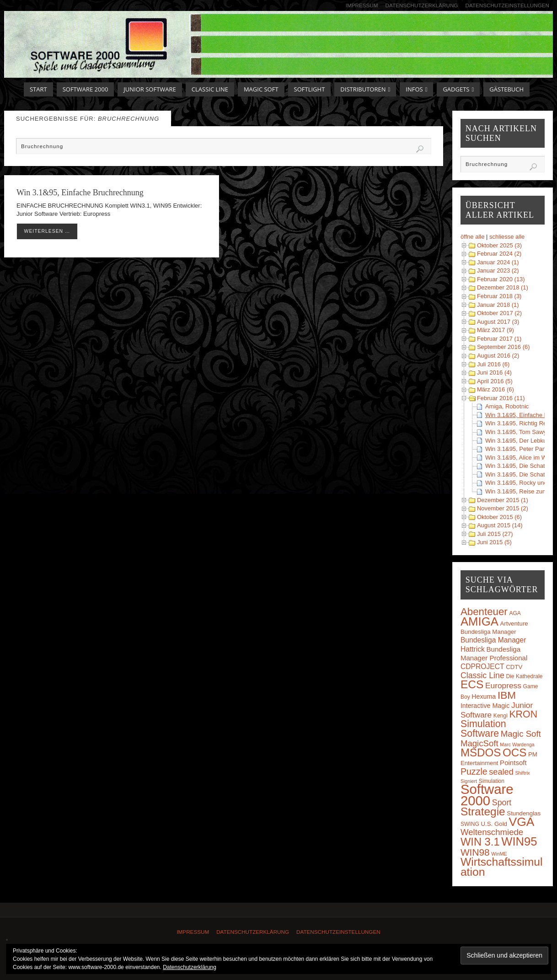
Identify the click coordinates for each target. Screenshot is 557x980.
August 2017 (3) (498, 322)
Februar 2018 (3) (499, 296)
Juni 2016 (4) (494, 372)
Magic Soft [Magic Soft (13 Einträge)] (521, 734)
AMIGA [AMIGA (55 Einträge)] (479, 621)
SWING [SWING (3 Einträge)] (470, 824)
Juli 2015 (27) (495, 534)
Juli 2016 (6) (493, 364)
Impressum (362, 5)
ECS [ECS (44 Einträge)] (472, 684)
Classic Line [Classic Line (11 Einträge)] (482, 675)
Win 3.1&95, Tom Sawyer (519, 432)
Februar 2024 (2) (499, 254)
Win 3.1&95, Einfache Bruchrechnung (80, 193)
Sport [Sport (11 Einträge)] (502, 803)
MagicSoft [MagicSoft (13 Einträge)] (479, 743)
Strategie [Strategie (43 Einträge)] (483, 811)
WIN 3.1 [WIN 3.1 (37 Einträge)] (480, 842)
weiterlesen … (47, 231)
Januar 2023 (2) (498, 270)
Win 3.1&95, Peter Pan (515, 449)
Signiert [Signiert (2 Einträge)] (469, 781)
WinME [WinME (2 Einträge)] (499, 854)
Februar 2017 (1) (499, 339)
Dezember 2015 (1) (503, 500)
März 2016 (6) (495, 389)
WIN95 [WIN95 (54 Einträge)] (519, 841)
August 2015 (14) (500, 525)
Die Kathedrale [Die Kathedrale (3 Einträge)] (524, 676)
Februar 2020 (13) (501, 279)
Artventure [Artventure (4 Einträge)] (514, 624)
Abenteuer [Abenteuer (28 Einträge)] (484, 612)
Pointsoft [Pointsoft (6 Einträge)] (513, 763)
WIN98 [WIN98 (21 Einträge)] (475, 852)
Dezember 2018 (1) (503, 287)
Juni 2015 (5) (494, 542)
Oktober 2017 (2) (499, 313)
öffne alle (473, 237)
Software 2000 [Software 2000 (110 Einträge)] (487, 795)
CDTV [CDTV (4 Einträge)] (514, 667)
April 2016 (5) (495, 381)
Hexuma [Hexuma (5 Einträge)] (484, 696)
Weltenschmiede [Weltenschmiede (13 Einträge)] (492, 832)
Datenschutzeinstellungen (507, 5)
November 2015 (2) (503, 508)
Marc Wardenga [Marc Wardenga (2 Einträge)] (517, 744)
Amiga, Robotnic (507, 406)
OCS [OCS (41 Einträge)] (514, 752)
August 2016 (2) (498, 356)
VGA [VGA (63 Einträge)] (522, 822)
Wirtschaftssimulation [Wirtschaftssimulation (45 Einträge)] (502, 867)
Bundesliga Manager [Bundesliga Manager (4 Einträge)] (488, 632)
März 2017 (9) (495, 330)
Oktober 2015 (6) (499, 517)
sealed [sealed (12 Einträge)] (501, 772)
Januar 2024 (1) (498, 262)
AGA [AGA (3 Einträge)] (515, 613)
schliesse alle (507, 237)
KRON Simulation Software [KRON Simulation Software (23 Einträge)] (499, 724)
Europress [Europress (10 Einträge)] (503, 685)
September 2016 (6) (503, 347)
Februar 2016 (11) (501, 398)
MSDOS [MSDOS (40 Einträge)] (481, 752)
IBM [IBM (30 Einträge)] (507, 695)
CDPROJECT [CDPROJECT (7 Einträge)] (482, 667)
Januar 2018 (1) (498, 305)
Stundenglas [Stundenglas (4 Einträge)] (524, 813)
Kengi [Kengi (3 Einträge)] (501, 716)
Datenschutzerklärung (422, 5)
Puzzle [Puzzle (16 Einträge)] (474, 771)
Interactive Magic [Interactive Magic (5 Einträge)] (485, 706)
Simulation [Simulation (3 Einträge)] (492, 781)
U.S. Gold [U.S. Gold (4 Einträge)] (494, 824)
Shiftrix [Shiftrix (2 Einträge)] (522, 773)
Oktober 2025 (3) (499, 245)
